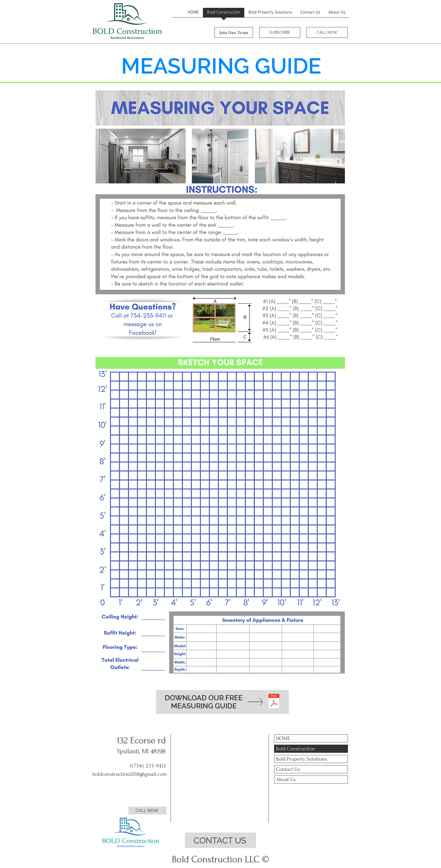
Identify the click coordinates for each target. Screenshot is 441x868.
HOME (283, 738)
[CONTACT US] (220, 840)
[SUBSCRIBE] (280, 32)
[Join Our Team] (234, 32)
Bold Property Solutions (301, 759)
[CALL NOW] (327, 32)
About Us (286, 780)
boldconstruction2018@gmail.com (130, 774)
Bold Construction (296, 749)
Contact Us (288, 769)
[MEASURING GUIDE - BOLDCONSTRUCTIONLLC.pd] (274, 702)
